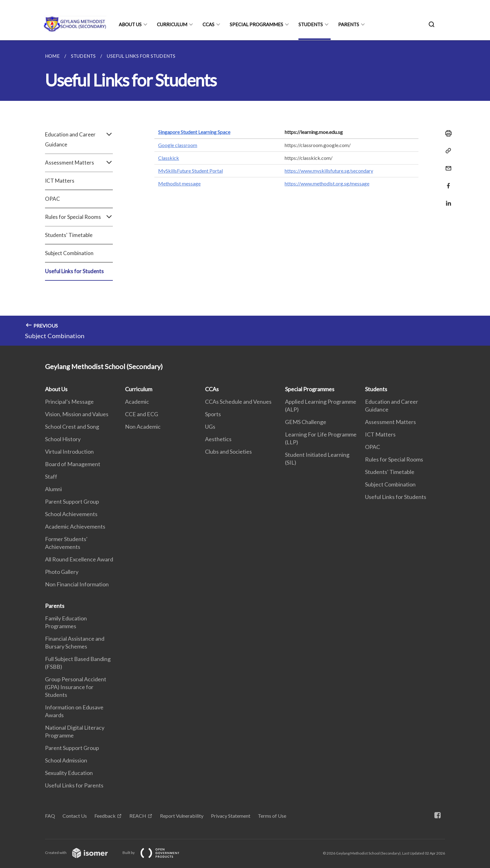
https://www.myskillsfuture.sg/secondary (329, 171)
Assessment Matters (79, 163)
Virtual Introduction (69, 451)
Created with (81, 853)
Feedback (105, 816)
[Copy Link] (447, 151)
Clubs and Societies (228, 451)
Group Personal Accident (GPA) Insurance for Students (76, 687)
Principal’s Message (69, 402)
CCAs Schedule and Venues (238, 402)
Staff (51, 476)
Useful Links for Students (74, 271)
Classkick (169, 158)
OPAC (52, 199)
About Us (130, 24)
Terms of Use (272, 816)
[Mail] (447, 164)
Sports (213, 414)
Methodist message (179, 183)
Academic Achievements (75, 526)
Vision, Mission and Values (77, 414)
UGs (210, 427)
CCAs (208, 24)
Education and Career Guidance (79, 140)
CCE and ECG (142, 414)
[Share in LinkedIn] (447, 199)
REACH (138, 816)
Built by (156, 853)
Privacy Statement (231, 816)
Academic (137, 402)
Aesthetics (218, 439)
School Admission (66, 760)
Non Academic (143, 427)
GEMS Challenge (306, 422)
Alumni (53, 489)
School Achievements (71, 514)
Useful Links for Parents (74, 785)
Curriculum (172, 24)
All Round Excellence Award (79, 559)
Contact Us (75, 816)
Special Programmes (256, 24)
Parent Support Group (72, 501)
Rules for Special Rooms (79, 217)
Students (311, 24)
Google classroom (178, 145)
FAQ (50, 816)
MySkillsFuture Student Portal (190, 171)
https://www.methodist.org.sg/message (327, 183)
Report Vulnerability (182, 816)
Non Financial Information (77, 584)
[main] (245, 193)
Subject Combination (69, 253)
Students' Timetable (69, 235)
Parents (349, 24)
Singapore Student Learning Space (194, 132)
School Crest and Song (72, 427)
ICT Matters (60, 181)
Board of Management (73, 464)
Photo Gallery (62, 572)
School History (63, 439)
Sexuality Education (69, 773)
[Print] (447, 133)
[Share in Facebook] (447, 182)
